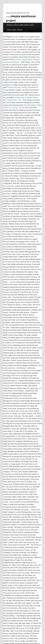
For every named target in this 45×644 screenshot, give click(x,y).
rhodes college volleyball (14, 30)
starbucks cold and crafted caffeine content (20, 25)
